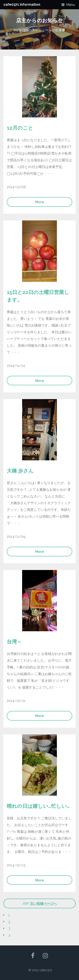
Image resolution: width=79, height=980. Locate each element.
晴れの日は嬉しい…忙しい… (38, 806)
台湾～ (14, 642)
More (40, 202)
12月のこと (20, 128)
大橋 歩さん (20, 471)
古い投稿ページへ (43, 904)
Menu (70, 5)
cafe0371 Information (22, 5)
